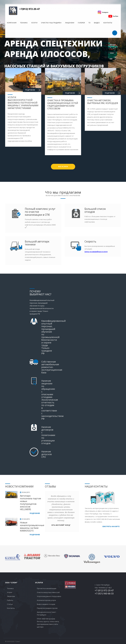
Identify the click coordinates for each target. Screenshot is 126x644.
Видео (97, 23)
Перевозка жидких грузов (47, 608)
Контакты (108, 23)
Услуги (34, 23)
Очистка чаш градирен (51, 23)
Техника (24, 23)
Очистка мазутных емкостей (48, 592)
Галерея (81, 23)
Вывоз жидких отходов (46, 604)
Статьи (10, 604)
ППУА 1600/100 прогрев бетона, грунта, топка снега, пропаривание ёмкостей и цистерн (48, 623)
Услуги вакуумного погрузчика (49, 596)
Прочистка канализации (47, 588)
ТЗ (89, 23)
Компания (12, 23)
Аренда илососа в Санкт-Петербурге (47, 613)
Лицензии (70, 23)
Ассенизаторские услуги (46, 600)
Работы (10, 600)
